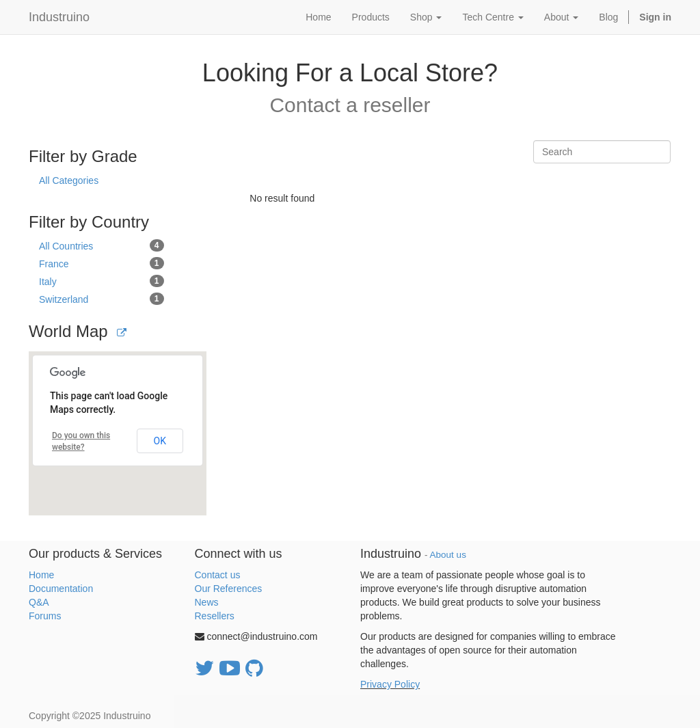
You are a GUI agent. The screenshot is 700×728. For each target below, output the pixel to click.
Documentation (61, 589)
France (102, 263)
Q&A (39, 602)
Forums (45, 616)
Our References (229, 589)
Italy (102, 281)
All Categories (69, 180)
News (207, 602)
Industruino (59, 17)
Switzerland (102, 299)
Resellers (215, 616)
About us (448, 555)
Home (41, 575)
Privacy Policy (390, 684)
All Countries (102, 245)
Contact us (218, 575)
